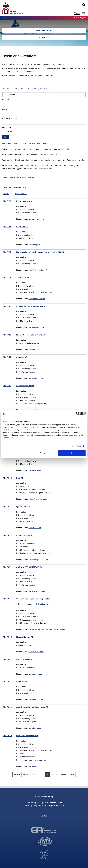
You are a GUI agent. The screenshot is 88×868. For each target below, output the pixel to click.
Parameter (6, 99)
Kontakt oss (44, 37)
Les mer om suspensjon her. (24, 72)
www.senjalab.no (36, 245)
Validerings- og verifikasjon (42, 88)
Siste (72, 774)
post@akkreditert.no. (46, 75)
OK (72, 453)
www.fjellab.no (35, 528)
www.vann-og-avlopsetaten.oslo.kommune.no (48, 629)
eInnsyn (5, 18)
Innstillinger (77, 446)
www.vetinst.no (35, 410)
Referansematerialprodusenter (16, 88)
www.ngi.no (34, 350)
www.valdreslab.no (37, 299)
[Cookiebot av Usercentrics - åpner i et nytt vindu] (76, 413)
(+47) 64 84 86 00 (56, 806)
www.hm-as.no (35, 728)
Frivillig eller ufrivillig (44, 604)
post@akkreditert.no (52, 803)
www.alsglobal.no (36, 327)
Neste (63, 774)
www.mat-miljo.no (36, 470)
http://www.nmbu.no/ (38, 270)
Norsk (76, 18)
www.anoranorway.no (38, 674)
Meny (77, 13)
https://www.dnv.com (38, 499)
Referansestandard (10, 118)
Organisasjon (21, 194)
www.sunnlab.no (36, 378)
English (83, 18)
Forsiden (13, 8)
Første (17, 774)
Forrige (26, 774)
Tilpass (44, 453)
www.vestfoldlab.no (37, 591)
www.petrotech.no (36, 219)
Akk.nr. (6, 194)
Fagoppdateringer (44, 30)
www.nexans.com (36, 652)
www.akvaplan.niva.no (38, 560)
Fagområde (7, 127)
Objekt (5, 109)
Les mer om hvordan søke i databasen (18, 177)
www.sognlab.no (36, 699)
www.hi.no (33, 766)
